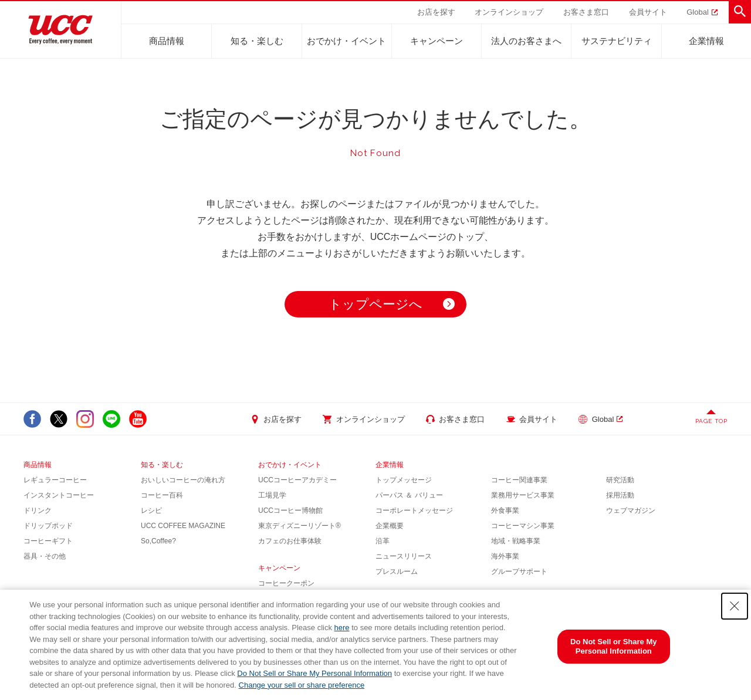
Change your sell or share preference (302, 685)
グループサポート (519, 572)
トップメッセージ (404, 480)
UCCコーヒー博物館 (290, 510)
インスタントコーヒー (59, 495)
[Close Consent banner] (735, 606)
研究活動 (620, 480)
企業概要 (390, 526)
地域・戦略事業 (516, 541)
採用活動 (620, 495)
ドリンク (38, 510)
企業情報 (706, 41)
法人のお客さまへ (526, 41)
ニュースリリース (404, 556)
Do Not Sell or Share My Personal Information (314, 673)
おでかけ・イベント (346, 41)
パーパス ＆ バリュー (409, 495)
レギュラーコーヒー (55, 480)
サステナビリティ (617, 41)
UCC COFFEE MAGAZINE (183, 526)
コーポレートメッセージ (414, 510)
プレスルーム (397, 572)
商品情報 (167, 41)
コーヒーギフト (48, 541)
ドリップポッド (48, 526)
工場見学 (272, 495)
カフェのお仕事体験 (290, 541)
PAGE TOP (711, 421)
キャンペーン (437, 41)
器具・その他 (45, 556)
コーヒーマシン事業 (523, 526)
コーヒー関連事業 (519, 480)
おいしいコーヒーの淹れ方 (183, 480)
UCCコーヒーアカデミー (297, 480)
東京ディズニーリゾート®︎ (300, 526)
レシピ (151, 510)
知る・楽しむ (257, 41)
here (342, 628)
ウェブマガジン (631, 510)
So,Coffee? (158, 541)
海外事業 (505, 556)
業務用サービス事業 (523, 495)
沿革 (383, 541)
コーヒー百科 (162, 495)
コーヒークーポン (286, 583)
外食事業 (505, 510)
